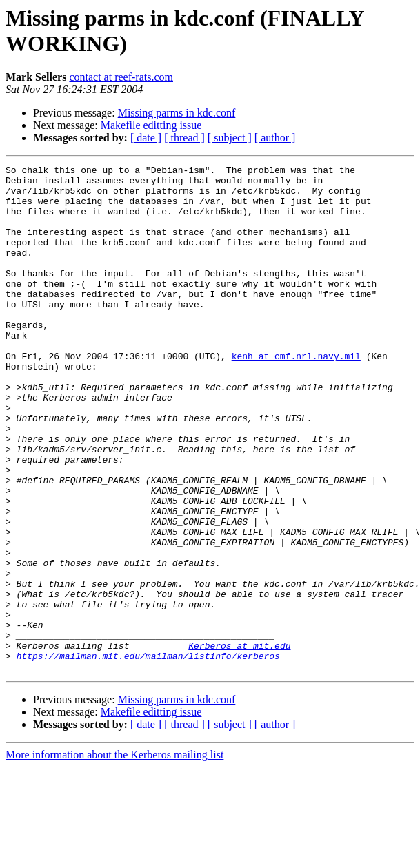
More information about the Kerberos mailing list (114, 856)
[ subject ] (230, 138)
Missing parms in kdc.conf (177, 113)
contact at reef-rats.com (121, 77)
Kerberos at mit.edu (239, 743)
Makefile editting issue (151, 125)
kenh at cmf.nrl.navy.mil (296, 395)
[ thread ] (184, 138)
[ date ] (146, 138)
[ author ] (275, 138)
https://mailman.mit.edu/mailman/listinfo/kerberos (148, 755)
